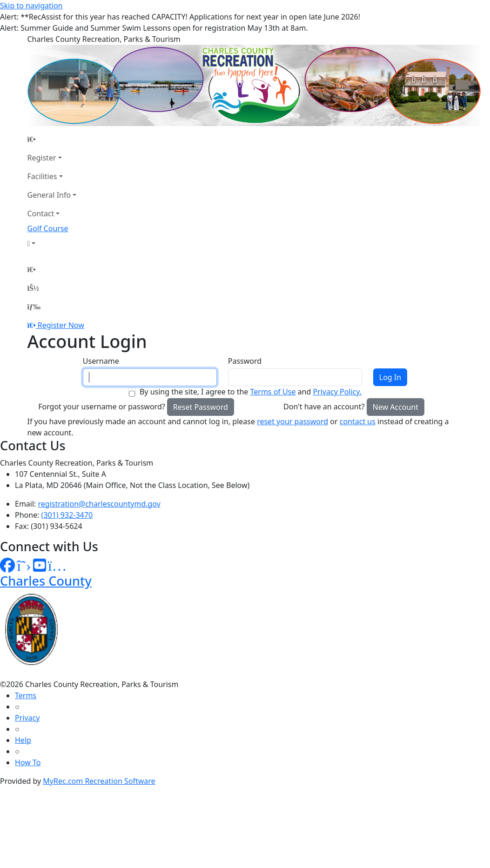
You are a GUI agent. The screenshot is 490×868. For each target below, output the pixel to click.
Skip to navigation (31, 6)
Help (23, 740)
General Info (49, 195)
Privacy (27, 718)
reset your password (292, 421)
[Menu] (34, 307)
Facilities (42, 176)
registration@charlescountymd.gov (99, 504)
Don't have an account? (324, 407)
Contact (41, 214)
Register (42, 158)
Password (245, 361)
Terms (26, 695)
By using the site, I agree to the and (251, 392)
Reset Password (201, 407)
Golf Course (48, 228)
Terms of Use (273, 392)
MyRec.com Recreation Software (99, 781)
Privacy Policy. (337, 392)
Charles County (46, 581)
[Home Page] (52, 139)
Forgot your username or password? (102, 407)
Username (101, 361)
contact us (358, 421)
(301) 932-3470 (67, 515)
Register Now (61, 325)
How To (28, 762)
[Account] (52, 243)
